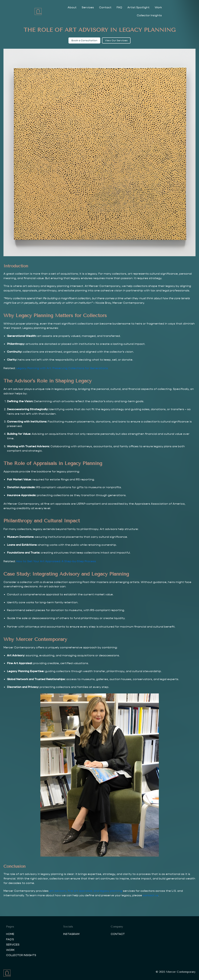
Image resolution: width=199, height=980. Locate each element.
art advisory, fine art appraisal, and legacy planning (86, 891)
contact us (151, 895)
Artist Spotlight (136, 7)
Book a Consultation (84, 40)
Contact (103, 7)
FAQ (117, 7)
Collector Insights (177, 7)
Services (85, 7)
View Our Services (116, 40)
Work (156, 7)
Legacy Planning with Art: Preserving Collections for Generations (62, 368)
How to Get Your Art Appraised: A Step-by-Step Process (56, 561)
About (69, 7)
